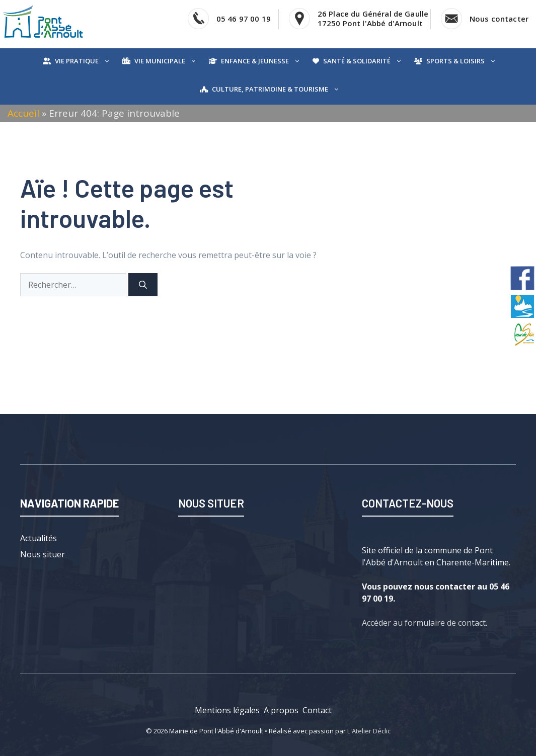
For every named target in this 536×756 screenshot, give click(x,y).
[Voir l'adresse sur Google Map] (299, 19)
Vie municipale (168, 61)
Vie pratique (85, 61)
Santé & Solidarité (365, 61)
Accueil (23, 113)
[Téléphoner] (198, 19)
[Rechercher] (143, 285)
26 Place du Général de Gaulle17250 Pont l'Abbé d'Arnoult (373, 18)
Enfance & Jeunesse (263, 61)
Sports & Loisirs (464, 61)
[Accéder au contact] (451, 19)
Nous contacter (499, 19)
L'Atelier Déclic (369, 731)
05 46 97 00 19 (244, 19)
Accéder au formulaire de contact (424, 623)
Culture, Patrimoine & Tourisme (278, 89)
